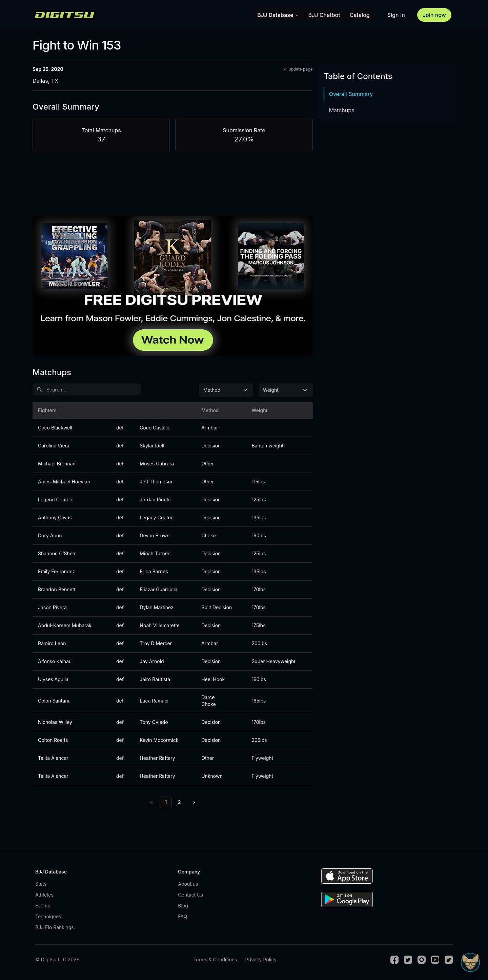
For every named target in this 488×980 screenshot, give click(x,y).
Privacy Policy (261, 959)
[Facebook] (394, 960)
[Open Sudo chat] (470, 962)
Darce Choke (208, 701)
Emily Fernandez (56, 571)
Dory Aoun (50, 535)
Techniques (48, 916)
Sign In (396, 15)
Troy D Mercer (156, 643)
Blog (183, 906)
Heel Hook (213, 679)
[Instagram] (422, 960)
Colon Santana (54, 701)
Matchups (342, 110)
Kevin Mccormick (159, 740)
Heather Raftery (157, 758)
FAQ (182, 916)
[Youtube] (435, 960)
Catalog (360, 15)
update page (298, 69)
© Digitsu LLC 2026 (57, 959)
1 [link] (166, 802)
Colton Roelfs (53, 740)
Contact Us (190, 895)
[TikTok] (449, 960)
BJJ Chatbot (324, 15)
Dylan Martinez (156, 607)
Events (43, 906)
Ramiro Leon (52, 643)
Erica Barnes (154, 571)
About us (188, 884)
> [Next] (194, 802)
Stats (41, 884)
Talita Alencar (53, 758)
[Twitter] (408, 960)
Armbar (210, 428)
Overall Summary (351, 94)
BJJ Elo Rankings (55, 927)
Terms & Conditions (215, 959)
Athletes (44, 895)
